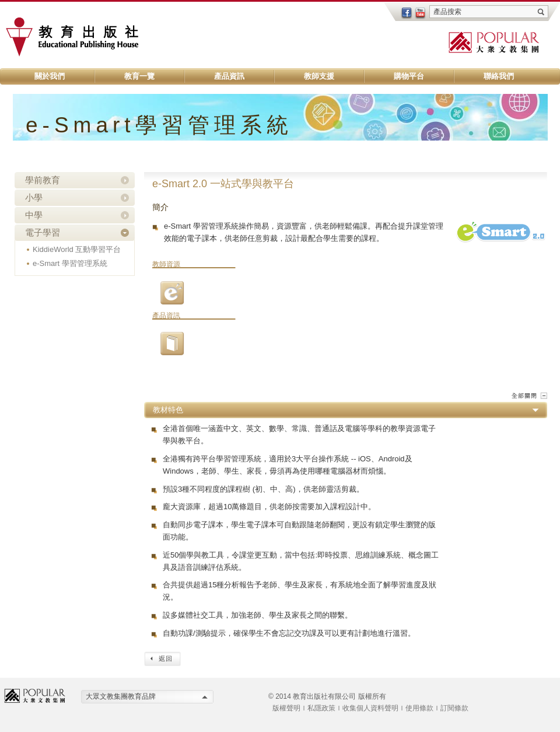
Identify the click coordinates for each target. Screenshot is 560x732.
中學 (34, 215)
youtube (421, 13)
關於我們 (50, 76)
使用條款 (419, 708)
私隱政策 (321, 708)
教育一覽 (139, 76)
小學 (34, 197)
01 (172, 344)
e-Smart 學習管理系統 (70, 263)
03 (172, 293)
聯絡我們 (499, 76)
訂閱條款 (454, 708)
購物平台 (409, 76)
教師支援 (319, 76)
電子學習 (43, 232)
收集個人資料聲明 (370, 708)
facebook (407, 13)
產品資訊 (229, 76)
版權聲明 (286, 708)
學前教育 (43, 180)
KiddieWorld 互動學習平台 (77, 249)
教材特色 (168, 410)
